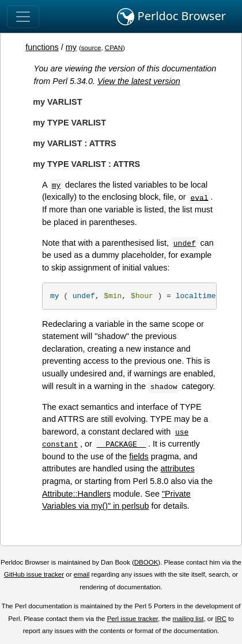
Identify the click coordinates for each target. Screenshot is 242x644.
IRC (221, 619)
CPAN (114, 48)
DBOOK (146, 562)
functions (42, 47)
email (82, 574)
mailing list (188, 619)
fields (139, 456)
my (71, 47)
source (91, 48)
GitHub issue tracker (34, 574)
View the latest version (139, 81)
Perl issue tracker (133, 619)
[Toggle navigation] (23, 17)
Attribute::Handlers (76, 494)
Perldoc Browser (171, 17)
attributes (178, 468)
